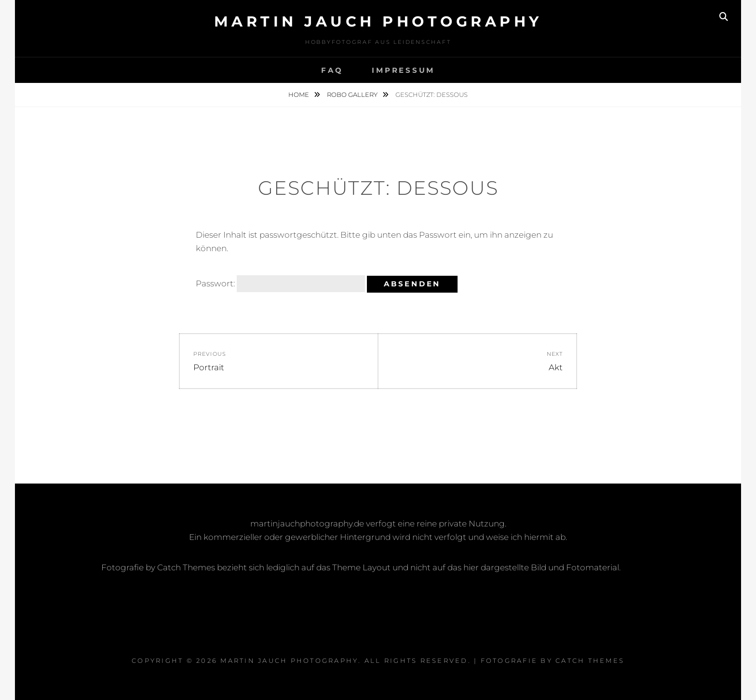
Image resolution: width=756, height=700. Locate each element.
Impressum (403, 70)
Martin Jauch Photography (378, 21)
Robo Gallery (353, 94)
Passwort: (280, 284)
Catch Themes (590, 660)
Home (299, 94)
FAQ (332, 70)
